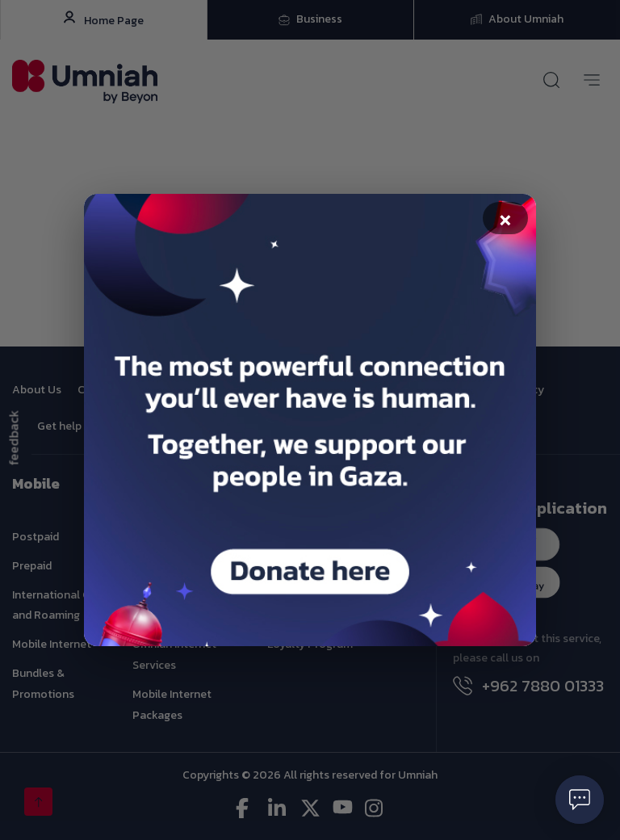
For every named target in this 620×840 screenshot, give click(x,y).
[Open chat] (580, 800)
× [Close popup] (506, 220)
